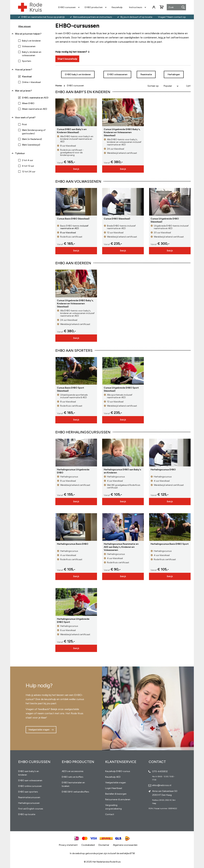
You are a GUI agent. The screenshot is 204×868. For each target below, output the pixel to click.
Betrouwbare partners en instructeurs (93, 17)
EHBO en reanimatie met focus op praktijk (43, 17)
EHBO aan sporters (28, 792)
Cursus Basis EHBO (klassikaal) (73, 219)
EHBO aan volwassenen (30, 780)
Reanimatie (146, 74)
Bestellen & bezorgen (116, 794)
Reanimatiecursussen (29, 797)
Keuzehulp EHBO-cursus (118, 771)
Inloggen (154, 7)
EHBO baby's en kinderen (78, 74)
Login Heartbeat (114, 788)
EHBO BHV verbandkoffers (75, 792)
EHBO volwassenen (117, 74)
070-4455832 (160, 771)
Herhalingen (174, 74)
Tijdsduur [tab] (20, 153)
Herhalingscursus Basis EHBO (73, 544)
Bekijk (76, 169)
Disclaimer (104, 845)
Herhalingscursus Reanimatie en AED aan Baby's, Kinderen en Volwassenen (121, 547)
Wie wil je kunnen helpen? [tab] (28, 34)
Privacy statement (68, 845)
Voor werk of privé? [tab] (25, 118)
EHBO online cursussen (30, 786)
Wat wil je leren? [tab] (23, 91)
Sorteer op (153, 86)
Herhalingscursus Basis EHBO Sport (170, 544)
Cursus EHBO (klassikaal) (117, 219)
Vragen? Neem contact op (172, 17)
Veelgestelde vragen (39, 730)
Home (59, 86)
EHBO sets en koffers (73, 777)
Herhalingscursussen (29, 803)
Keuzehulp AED (113, 777)
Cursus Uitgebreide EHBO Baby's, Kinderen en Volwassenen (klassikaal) (122, 132)
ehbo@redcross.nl (162, 785)
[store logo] (30, 7)
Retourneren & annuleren (118, 800)
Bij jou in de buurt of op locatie (136, 17)
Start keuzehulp (67, 59)
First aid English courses (31, 809)
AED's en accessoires (73, 771)
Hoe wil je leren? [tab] (24, 71)
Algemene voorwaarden (125, 845)
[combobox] (176, 7)
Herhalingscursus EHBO (163, 470)
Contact (110, 814)
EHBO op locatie (27, 814)
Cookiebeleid (88, 845)
